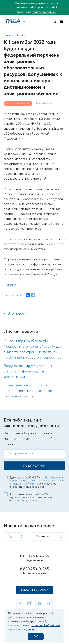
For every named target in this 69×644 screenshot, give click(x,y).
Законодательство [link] (18, 104)
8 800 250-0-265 (34, 569)
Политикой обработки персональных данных (34, 628)
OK (36, 637)
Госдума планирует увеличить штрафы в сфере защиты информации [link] (29, 371)
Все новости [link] (18, 314)
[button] (24, 21)
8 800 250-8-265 (34, 556)
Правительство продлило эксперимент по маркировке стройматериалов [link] (28, 391)
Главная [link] (9, 35)
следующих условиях (25, 500)
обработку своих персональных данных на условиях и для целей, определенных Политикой (37, 481)
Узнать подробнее (44, 12)
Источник (11, 285)
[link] (20, 603)
